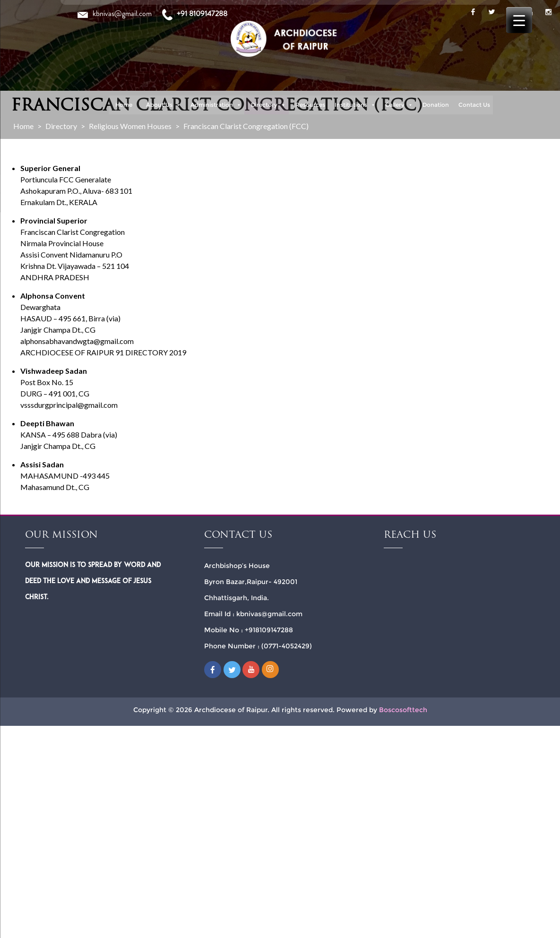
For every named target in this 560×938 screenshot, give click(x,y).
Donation (436, 105)
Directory (268, 105)
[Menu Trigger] (519, 20)
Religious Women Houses (130, 126)
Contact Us (474, 105)
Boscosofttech (403, 710)
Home (124, 105)
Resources (310, 105)
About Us (164, 105)
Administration (216, 105)
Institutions (355, 105)
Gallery (399, 105)
